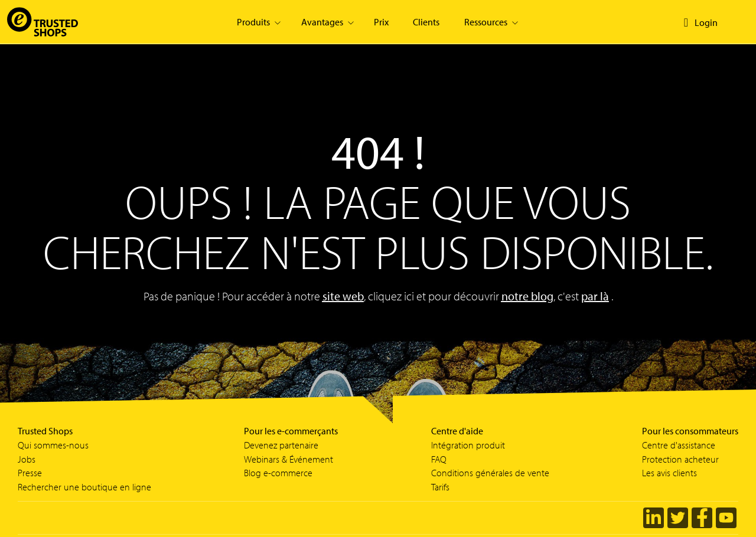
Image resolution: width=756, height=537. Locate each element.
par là (595, 296)
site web (343, 296)
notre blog (527, 296)
